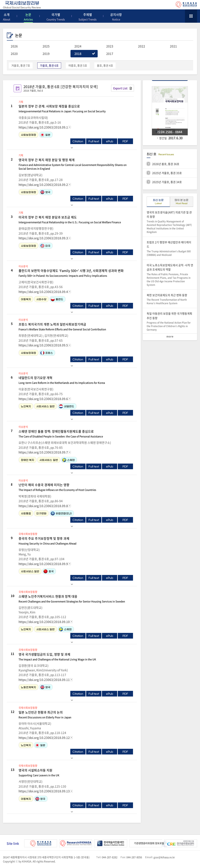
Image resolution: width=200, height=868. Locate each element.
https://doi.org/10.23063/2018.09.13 (44, 791)
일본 (45, 135)
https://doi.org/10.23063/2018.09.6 (43, 399)
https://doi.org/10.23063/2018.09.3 (43, 238)
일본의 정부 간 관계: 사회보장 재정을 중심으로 (76, 108)
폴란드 (57, 299)
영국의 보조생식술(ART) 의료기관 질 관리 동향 (170, 222)
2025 (46, 46)
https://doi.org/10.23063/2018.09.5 (43, 345)
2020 (14, 54)
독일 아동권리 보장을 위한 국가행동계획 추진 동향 (170, 321)
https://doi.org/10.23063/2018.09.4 (43, 292)
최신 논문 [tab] (158, 203)
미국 (45, 246)
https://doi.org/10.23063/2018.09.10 (44, 622)
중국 (48, 571)
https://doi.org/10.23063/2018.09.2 (43, 185)
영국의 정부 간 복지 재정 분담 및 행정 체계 (76, 164)
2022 (142, 46)
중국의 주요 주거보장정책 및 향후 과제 (76, 541)
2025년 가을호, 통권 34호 (167, 182)
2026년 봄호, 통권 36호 (166, 164)
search (180, 15)
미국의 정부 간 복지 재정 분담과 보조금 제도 (76, 219)
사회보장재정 (29, 135)
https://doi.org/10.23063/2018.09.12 (44, 738)
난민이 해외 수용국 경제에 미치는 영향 (76, 487)
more (170, 337)
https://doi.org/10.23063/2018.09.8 (43, 506)
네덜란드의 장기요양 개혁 (76, 380)
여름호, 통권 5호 (78, 65)
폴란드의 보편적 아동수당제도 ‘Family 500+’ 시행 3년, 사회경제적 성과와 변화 (76, 273)
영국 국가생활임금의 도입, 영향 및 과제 (76, 657)
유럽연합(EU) (61, 513)
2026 (14, 46)
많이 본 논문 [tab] (182, 203)
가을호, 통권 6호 (49, 65)
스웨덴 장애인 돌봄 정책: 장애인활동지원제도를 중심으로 (76, 434)
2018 (78, 54)
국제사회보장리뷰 (22, 5)
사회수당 (41, 299)
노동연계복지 (29, 687)
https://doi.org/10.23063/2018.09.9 (43, 564)
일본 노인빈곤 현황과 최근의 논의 (76, 715)
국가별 (56, 17)
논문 (28, 17)
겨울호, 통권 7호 (21, 65)
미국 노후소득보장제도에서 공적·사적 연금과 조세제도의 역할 (170, 275)
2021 (173, 46)
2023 (110, 46)
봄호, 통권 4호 (105, 65)
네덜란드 (66, 406)
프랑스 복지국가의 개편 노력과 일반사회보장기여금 (76, 327)
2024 (78, 46)
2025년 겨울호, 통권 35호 (167, 173)
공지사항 (116, 17)
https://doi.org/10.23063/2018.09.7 (43, 452)
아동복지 (26, 299)
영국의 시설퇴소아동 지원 (76, 772)
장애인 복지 (28, 460)
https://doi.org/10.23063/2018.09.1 (43, 127)
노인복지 (26, 406)
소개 (7, 17)
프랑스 (46, 353)
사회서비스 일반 (46, 406)
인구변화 (41, 514)
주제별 (87, 17)
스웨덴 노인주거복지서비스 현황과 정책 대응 (76, 599)
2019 (46, 54)
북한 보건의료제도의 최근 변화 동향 (170, 299)
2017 (110, 54)
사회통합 (26, 514)
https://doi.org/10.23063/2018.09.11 (44, 680)
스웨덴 (68, 460)
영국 (45, 192)
